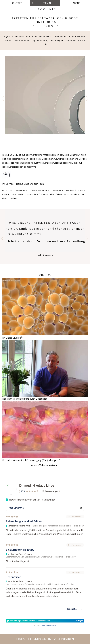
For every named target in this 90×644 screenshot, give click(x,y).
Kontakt (17, 3)
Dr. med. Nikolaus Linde (48, 625)
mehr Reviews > (45, 255)
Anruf (76, 3)
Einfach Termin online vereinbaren (45, 639)
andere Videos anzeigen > (45, 465)
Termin (47, 3)
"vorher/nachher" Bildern (26, 190)
